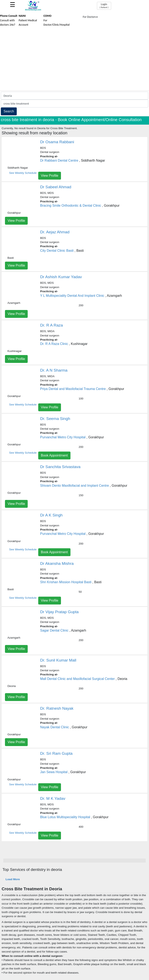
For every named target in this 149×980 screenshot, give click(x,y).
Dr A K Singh (51, 515)
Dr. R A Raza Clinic (54, 344)
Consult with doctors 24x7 (9, 20)
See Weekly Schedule (23, 173)
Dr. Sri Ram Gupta (56, 753)
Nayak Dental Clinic (55, 727)
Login (104, 6)
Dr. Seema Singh (55, 419)
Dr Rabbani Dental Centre (59, 160)
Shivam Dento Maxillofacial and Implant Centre (74, 486)
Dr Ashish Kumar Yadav (61, 277)
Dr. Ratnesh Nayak (57, 708)
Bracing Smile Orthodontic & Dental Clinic (71, 206)
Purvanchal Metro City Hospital (63, 437)
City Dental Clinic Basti (57, 251)
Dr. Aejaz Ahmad (55, 232)
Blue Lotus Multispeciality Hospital (65, 817)
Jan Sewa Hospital (54, 772)
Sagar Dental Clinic (54, 630)
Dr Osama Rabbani (57, 142)
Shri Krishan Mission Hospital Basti (66, 582)
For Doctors (91, 17)
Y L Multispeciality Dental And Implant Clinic (72, 296)
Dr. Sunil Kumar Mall (58, 660)
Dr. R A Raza (51, 325)
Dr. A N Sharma (54, 370)
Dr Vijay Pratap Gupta (59, 612)
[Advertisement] (74, 60)
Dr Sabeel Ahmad (56, 187)
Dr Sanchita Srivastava (60, 467)
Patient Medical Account (28, 20)
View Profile (50, 176)
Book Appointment (54, 455)
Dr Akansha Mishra (57, 563)
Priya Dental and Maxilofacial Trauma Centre (73, 389)
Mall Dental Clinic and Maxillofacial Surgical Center (77, 679)
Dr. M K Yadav (53, 798)
